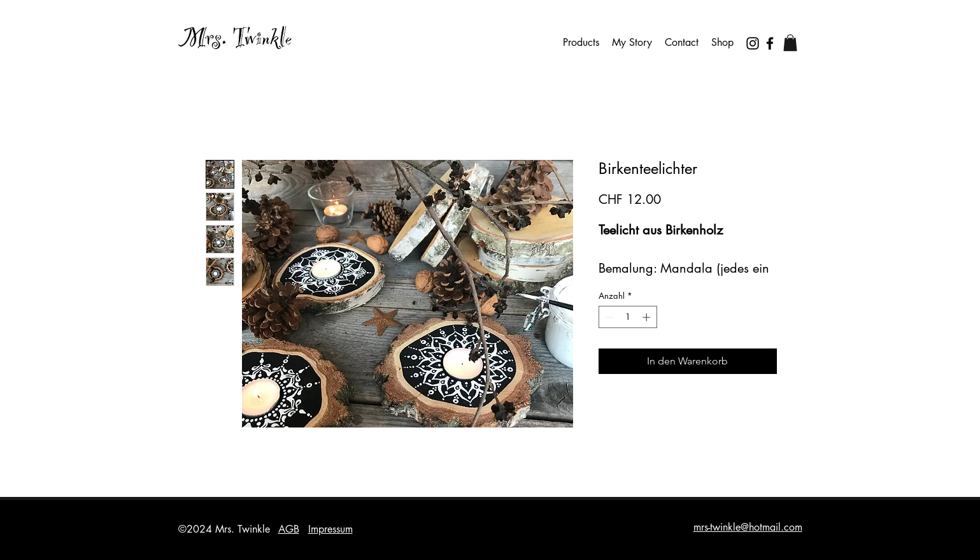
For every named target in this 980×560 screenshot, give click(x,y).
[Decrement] (608, 317)
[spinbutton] (628, 317)
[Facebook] (770, 43)
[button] (790, 43)
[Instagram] (753, 43)
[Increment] (648, 317)
